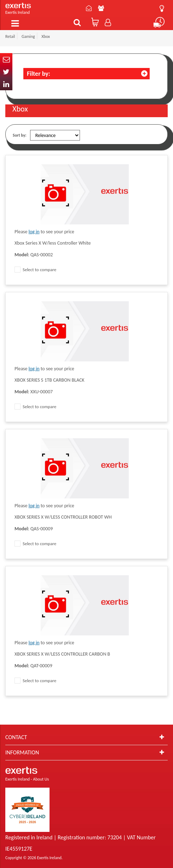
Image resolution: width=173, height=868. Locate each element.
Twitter (6, 72)
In (6, 84)
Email (6, 59)
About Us (101, 8)
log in (34, 232)
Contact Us (89, 8)
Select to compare (35, 270)
